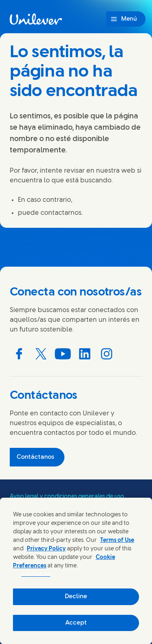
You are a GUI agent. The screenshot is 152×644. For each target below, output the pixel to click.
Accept (76, 623)
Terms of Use (117, 540)
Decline (76, 597)
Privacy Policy (46, 549)
